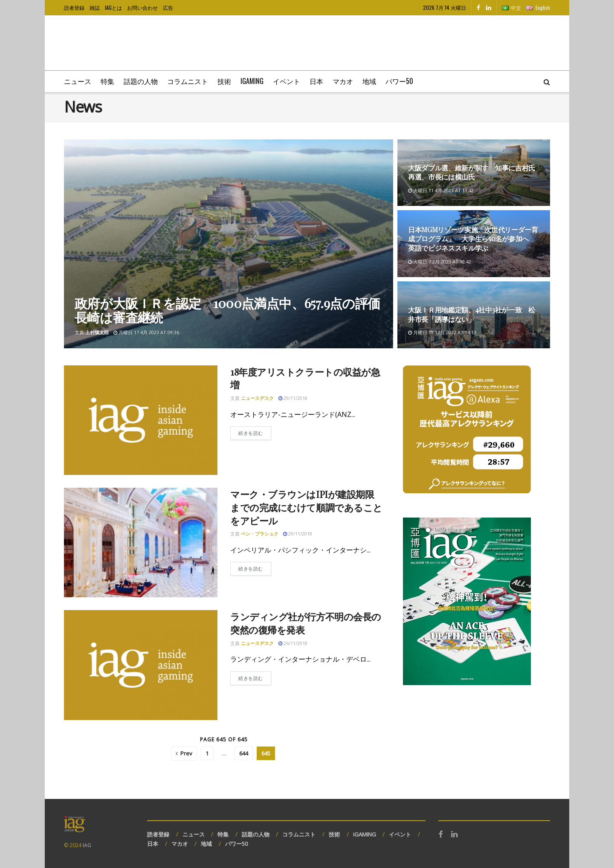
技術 (224, 81)
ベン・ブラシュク (260, 534)
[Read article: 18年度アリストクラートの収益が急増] (141, 420)
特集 (107, 81)
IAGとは (113, 7)
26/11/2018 (293, 643)
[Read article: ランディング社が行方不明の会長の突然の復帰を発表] (141, 665)
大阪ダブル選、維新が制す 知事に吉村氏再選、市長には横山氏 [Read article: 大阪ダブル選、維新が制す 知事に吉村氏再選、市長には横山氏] (472, 172)
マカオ (343, 81)
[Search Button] (547, 81)
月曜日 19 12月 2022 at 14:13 (442, 332)
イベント (287, 81)
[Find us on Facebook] (478, 8)
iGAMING (365, 834)
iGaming (252, 81)
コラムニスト (188, 81)
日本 (316, 81)
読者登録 (74, 7)
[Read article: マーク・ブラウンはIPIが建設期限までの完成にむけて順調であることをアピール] (141, 542)
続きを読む (255, 433)
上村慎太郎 (97, 332)
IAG (87, 845)
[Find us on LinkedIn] (489, 8)
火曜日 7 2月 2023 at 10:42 (440, 262)
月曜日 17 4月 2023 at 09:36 (146, 332)
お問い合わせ (142, 7)
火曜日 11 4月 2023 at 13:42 (441, 190)
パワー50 (399, 81)
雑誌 (95, 7)
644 (244, 753)
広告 (168, 7)
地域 (369, 81)
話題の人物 (141, 81)
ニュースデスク (257, 398)
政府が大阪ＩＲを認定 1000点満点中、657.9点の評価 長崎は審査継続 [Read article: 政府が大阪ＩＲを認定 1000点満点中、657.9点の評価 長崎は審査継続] (234, 310)
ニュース (78, 81)
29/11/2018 (293, 398)
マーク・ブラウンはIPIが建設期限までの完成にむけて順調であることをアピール (306, 507)
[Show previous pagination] (184, 754)
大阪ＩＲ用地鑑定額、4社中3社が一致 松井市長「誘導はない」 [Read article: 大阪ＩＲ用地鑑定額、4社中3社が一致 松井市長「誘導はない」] (472, 314)
